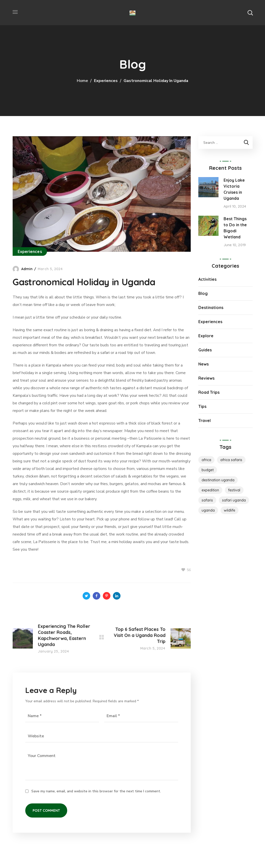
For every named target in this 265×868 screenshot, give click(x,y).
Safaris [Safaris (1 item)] (207, 500)
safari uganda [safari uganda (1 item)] (234, 500)
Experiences (106, 81)
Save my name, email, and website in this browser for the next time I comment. (96, 791)
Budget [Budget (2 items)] (208, 470)
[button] (250, 13)
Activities (207, 279)
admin (27, 269)
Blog (203, 293)
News (203, 364)
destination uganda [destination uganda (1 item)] (218, 480)
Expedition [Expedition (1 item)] (210, 490)
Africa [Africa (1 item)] (206, 460)
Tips (202, 406)
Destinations (211, 307)
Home (82, 81)
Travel (204, 421)
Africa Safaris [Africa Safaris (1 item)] (231, 460)
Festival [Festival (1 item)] (234, 490)
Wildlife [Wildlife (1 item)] (230, 510)
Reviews (206, 378)
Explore (206, 336)
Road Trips (209, 392)
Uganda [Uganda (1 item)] (208, 510)
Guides (205, 350)
